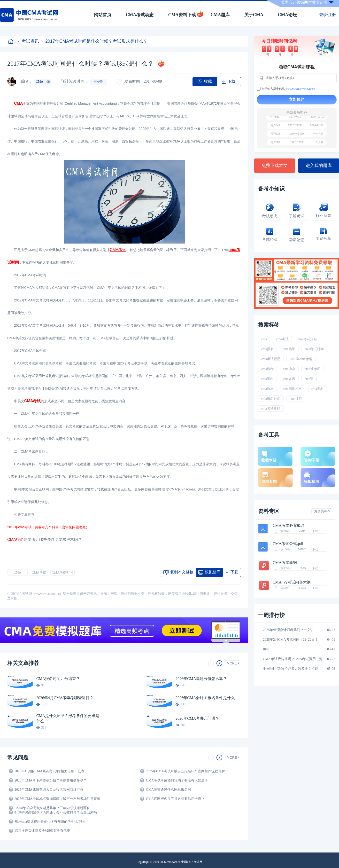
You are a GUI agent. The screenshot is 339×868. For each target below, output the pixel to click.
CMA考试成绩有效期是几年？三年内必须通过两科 (52, 808)
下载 (315, 531)
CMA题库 (220, 15)
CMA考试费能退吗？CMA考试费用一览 (293, 659)
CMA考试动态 (140, 15)
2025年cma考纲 (301, 359)
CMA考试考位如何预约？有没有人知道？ (177, 780)
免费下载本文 (275, 166)
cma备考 (289, 379)
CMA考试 (39, 572)
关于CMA (254, 15)
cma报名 (267, 349)
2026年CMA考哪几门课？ (197, 718)
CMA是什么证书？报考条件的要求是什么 (68, 718)
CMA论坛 (288, 15)
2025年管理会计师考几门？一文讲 (288, 630)
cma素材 (318, 389)
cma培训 (289, 349)
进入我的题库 (319, 166)
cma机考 (267, 369)
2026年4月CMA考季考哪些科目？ (65, 698)
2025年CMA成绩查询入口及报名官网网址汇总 (49, 790)
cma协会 (289, 369)
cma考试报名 (307, 339)
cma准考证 (312, 369)
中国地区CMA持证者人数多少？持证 (291, 669)
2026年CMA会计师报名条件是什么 (205, 698)
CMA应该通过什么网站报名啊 (169, 790)
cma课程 (296, 399)
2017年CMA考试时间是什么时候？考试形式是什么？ (94, 41)
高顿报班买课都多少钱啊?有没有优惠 (42, 831)
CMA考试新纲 (285, 563)
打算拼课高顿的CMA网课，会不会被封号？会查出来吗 (56, 812)
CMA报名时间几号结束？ (58, 679)
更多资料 (322, 511)
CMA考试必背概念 (289, 526)
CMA (17, 572)
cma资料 (267, 379)
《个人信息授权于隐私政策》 (300, 89)
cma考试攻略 (271, 409)
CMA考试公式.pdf (288, 544)
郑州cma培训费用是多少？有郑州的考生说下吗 (50, 822)
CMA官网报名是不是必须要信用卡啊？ (175, 799)
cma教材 (267, 389)
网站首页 (103, 15)
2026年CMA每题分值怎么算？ (201, 679)
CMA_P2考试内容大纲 (292, 582)
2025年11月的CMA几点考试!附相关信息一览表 (49, 771)
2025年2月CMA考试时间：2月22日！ (291, 640)
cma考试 (282, 339)
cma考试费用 (271, 359)
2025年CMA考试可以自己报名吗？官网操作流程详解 (185, 771)
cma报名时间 (271, 399)
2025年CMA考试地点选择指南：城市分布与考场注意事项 (57, 799)
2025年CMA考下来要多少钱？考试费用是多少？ (51, 780)
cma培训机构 (292, 389)
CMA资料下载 (182, 15)
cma (264, 339)
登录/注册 (327, 15)
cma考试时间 (314, 349)
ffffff (266, 649)
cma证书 (311, 379)
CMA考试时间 (62, 572)
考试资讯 (28, 41)
